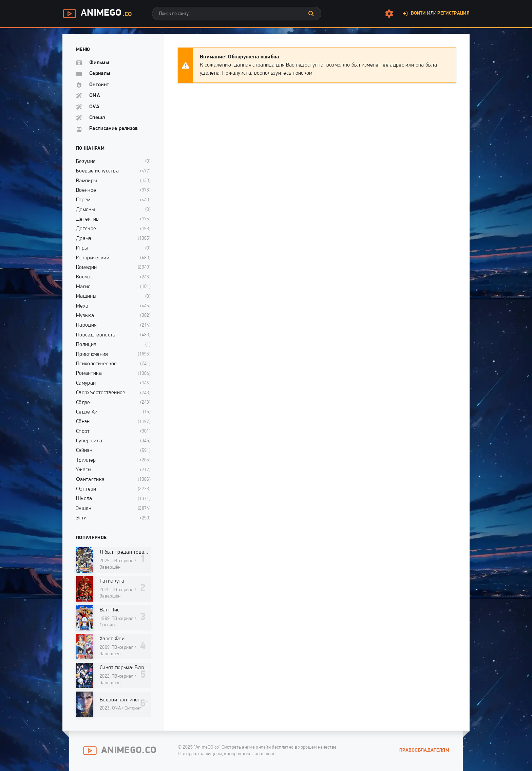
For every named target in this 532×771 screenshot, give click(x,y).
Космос (84, 277)
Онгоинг (99, 85)
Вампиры (86, 181)
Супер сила (89, 441)
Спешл (97, 118)
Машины (86, 296)
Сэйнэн (84, 451)
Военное (86, 190)
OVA (94, 107)
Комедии (86, 268)
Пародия (86, 325)
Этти (81, 518)
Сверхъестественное (101, 393)
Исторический (93, 258)
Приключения (92, 354)
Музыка (85, 316)
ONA (95, 96)
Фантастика (90, 480)
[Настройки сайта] (389, 14)
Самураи (86, 383)
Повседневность (96, 335)
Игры (82, 248)
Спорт (83, 432)
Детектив (88, 219)
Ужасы (84, 470)
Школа (84, 499)
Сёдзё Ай (87, 412)
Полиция (86, 345)
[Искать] (311, 14)
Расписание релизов (114, 129)
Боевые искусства (97, 171)
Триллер (86, 460)
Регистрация (453, 13)
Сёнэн (83, 422)
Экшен (84, 509)
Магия (83, 287)
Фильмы (99, 63)
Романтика (89, 373)
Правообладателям (424, 750)
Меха (82, 306)
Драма (84, 239)
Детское (86, 229)
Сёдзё (83, 403)
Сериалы (100, 74)
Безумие (86, 162)
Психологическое (97, 364)
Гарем (83, 200)
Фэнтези (86, 489)
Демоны (85, 210)
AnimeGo (97, 14)
